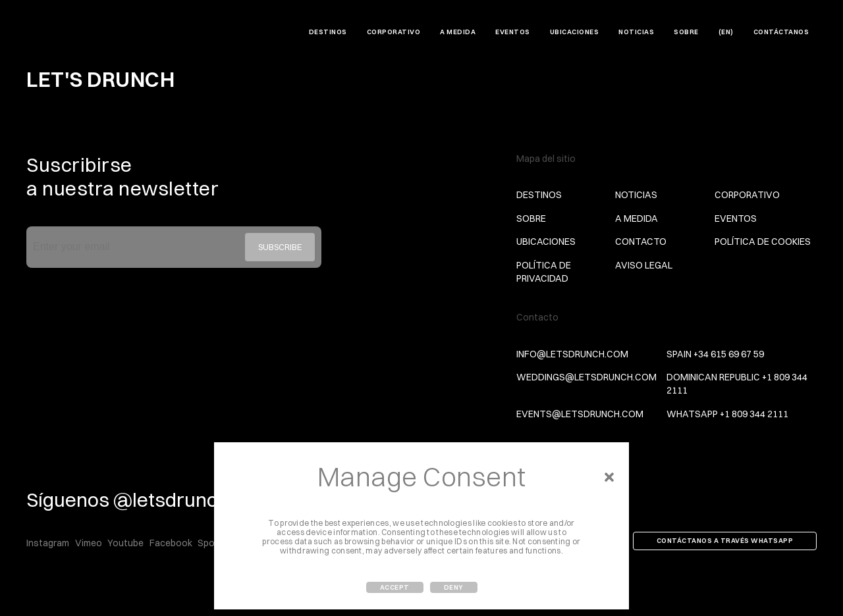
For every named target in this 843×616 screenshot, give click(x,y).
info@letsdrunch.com (572, 354)
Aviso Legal (644, 265)
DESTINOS (328, 32)
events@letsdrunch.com (580, 414)
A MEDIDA (458, 32)
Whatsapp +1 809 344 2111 (727, 414)
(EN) (726, 32)
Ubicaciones (575, 32)
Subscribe (280, 247)
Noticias (636, 32)
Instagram (48, 543)
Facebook (171, 543)
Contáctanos (781, 32)
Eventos (513, 32)
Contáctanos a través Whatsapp (725, 541)
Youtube (125, 543)
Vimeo (89, 543)
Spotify (213, 543)
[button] (609, 477)
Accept (395, 587)
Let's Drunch (68, 34)
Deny (454, 587)
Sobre (686, 32)
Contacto (641, 242)
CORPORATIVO (394, 32)
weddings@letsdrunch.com (586, 377)
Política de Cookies (763, 242)
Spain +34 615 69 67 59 (715, 354)
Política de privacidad (544, 272)
